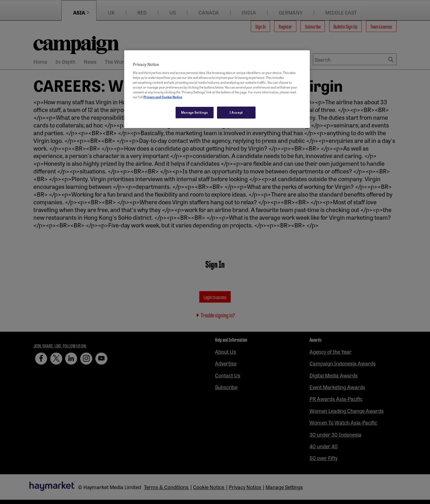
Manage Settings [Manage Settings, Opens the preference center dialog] (195, 112)
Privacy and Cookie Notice (163, 97)
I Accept (236, 112)
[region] (217, 89)
